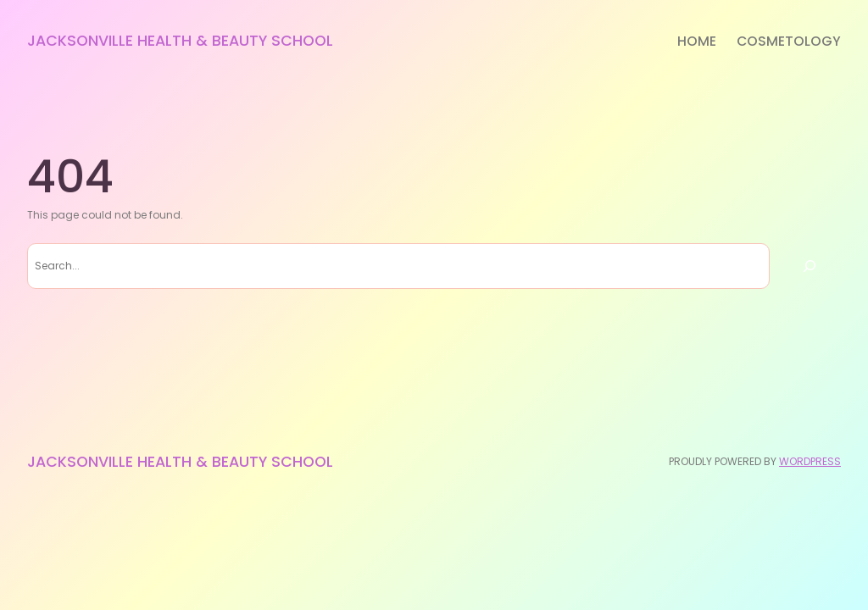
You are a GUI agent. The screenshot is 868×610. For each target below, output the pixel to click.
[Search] (810, 266)
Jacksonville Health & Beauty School (180, 41)
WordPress (810, 461)
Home (697, 41)
